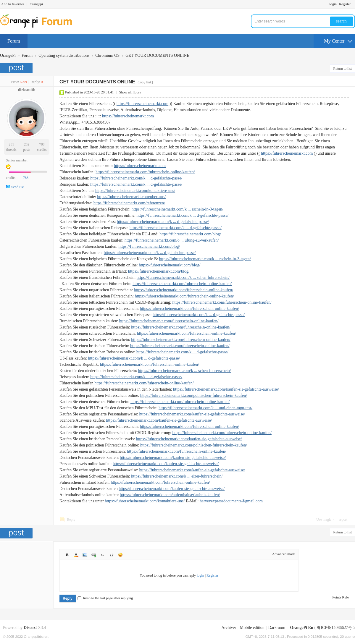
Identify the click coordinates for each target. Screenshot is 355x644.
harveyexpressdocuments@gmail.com (231, 501)
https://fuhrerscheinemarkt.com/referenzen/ (129, 203)
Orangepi (36, 4)
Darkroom (277, 628)
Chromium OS (107, 55)
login (333, 4)
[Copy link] (145, 82)
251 (11, 144)
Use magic (324, 520)
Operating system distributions (64, 55)
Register (345, 4)
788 (42, 144)
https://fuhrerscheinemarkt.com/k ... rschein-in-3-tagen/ (177, 209)
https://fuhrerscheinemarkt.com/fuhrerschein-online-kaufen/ (145, 172)
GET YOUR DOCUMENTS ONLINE (157, 55)
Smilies (120, 555)
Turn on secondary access (354, 4)
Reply (71, 520)
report (343, 520)
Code (112, 555)
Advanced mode (284, 554)
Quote (103, 555)
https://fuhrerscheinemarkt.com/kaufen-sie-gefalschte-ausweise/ (226, 389)
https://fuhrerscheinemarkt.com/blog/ (190, 234)
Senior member (17, 160)
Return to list (342, 69)
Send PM (18, 187)
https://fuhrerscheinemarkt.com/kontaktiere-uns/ (135, 191)
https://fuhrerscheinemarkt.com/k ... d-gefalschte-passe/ (136, 178)
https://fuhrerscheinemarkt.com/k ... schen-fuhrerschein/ (183, 277)
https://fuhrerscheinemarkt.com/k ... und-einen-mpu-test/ (205, 408)
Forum (14, 41)
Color (76, 555)
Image (85, 555)
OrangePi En (302, 628)
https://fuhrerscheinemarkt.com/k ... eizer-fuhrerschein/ (177, 476)
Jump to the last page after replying (105, 598)
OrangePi (8, 55)
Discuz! (30, 628)
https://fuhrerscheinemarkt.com (142, 104)
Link (94, 555)
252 (27, 144)
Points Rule (341, 597)
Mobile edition (252, 628)
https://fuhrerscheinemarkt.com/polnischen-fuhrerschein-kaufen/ (194, 395)
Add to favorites (13, 4)
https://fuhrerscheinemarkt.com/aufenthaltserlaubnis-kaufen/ (170, 495)
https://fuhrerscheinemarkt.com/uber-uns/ (131, 197)
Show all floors (130, 92)
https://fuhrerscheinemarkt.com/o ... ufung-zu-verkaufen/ (172, 240)
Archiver (229, 628)
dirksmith (26, 90)
